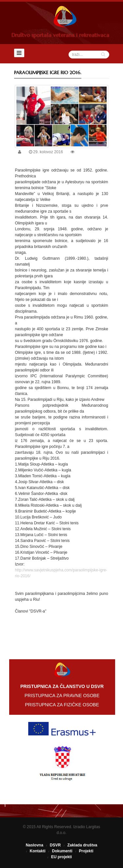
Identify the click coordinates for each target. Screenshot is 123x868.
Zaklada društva (82, 845)
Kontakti (37, 851)
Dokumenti (62, 851)
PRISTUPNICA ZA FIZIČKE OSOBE (62, 705)
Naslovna (34, 845)
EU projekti (61, 857)
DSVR (55, 845)
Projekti (86, 851)
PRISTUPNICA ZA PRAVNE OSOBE (62, 696)
